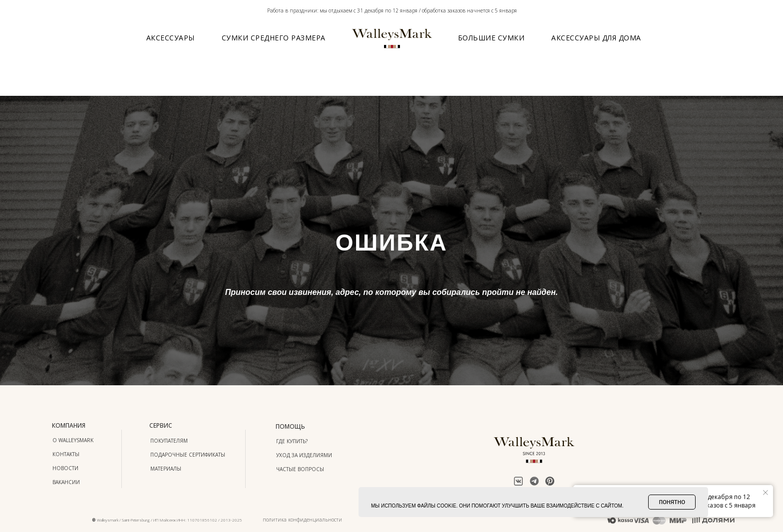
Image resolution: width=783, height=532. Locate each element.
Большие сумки (491, 38)
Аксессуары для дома (596, 38)
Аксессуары (171, 38)
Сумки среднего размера (274, 38)
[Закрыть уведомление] (766, 493)
